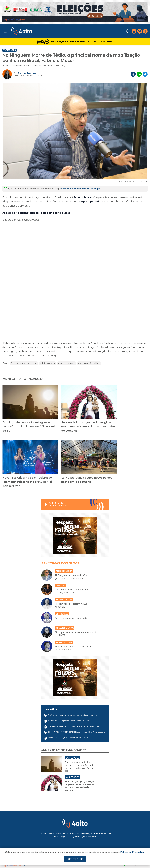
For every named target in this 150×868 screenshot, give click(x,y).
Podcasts (50, 709)
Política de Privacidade (132, 852)
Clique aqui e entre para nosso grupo (81, 189)
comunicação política (89, 363)
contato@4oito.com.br (85, 837)
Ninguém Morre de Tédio (24, 363)
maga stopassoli (67, 363)
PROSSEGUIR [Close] (75, 859)
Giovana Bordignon (28, 73)
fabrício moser (48, 363)
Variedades (9, 50)
